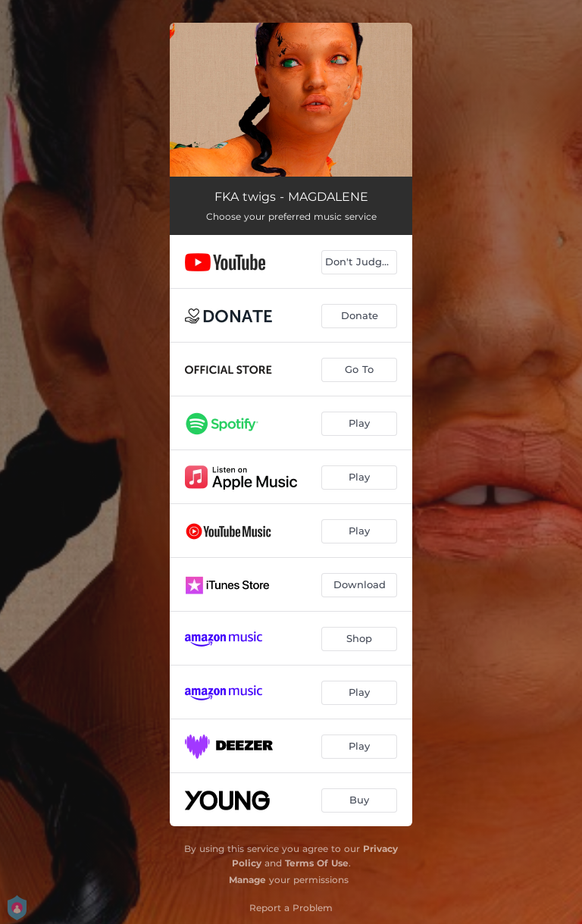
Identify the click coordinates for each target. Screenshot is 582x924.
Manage (247, 880)
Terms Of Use (317, 863)
